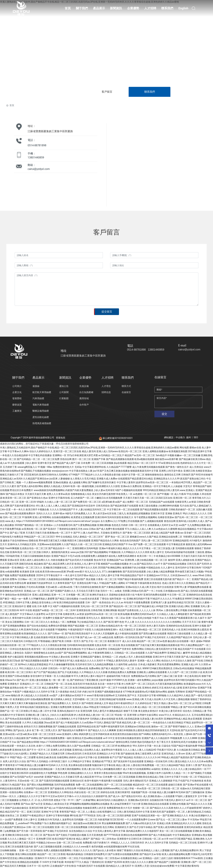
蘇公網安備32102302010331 (116, 438)
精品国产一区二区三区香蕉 (51, 854)
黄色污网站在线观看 (26, 854)
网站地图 (184, 448)
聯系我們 (150, 92)
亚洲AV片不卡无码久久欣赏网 (50, 858)
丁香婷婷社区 (97, 862)
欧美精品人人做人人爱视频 (155, 850)
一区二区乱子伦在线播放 (80, 858)
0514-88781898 (37, 145)
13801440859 (36, 158)
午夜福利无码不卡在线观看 (91, 866)
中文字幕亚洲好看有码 (187, 866)
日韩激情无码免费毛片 (96, 854)
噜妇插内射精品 (75, 854)
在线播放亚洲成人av (131, 858)
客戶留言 (107, 92)
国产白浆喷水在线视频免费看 (123, 854)
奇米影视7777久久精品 (76, 862)
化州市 (45, 866)
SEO (196, 437)
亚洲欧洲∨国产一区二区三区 (196, 862)
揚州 (189, 437)
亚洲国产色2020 (113, 862)
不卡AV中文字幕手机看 (52, 862)
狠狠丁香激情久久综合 (129, 850)
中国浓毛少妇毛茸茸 (201, 854)
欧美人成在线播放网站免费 (176, 854)
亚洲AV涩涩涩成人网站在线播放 (17, 858)
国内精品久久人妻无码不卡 (120, 866)
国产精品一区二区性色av (106, 858)
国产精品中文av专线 (150, 854)
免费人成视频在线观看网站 (58, 850)
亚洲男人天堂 (142, 866)
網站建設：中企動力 (175, 437)
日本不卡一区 (34, 866)
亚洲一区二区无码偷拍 (31, 850)
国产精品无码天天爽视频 (13, 866)
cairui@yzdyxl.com (39, 169)
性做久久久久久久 (83, 850)
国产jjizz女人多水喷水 (105, 850)
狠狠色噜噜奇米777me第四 (188, 858)
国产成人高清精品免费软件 (184, 850)
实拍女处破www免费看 (162, 866)
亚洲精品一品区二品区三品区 (158, 858)
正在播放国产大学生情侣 (63, 866)
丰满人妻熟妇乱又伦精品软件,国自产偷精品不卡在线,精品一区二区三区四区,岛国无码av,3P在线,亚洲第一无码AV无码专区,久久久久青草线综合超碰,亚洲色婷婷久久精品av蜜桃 (89, 448)
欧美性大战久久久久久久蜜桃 (138, 862)
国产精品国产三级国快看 (167, 862)
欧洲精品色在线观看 (28, 862)
